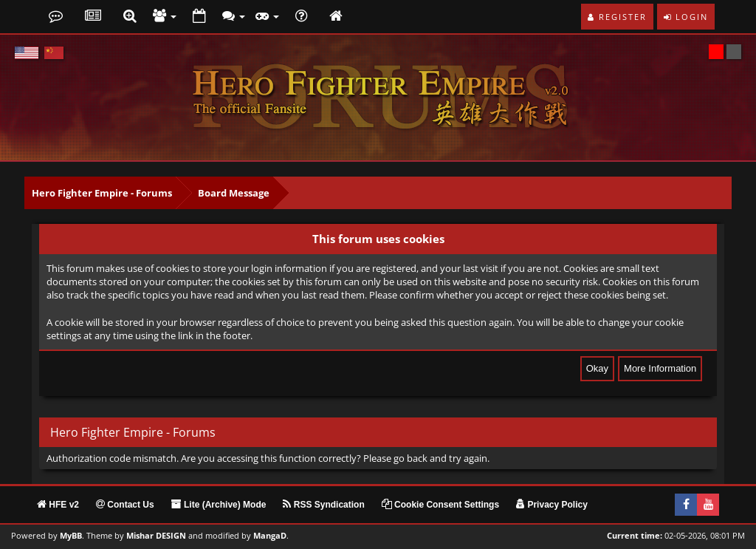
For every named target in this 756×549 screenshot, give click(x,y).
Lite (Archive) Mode (219, 505)
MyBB (71, 536)
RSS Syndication (323, 505)
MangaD (270, 536)
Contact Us (125, 505)
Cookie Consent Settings (440, 505)
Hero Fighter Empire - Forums (102, 193)
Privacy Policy (552, 505)
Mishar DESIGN (156, 536)
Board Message (234, 193)
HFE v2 (58, 505)
